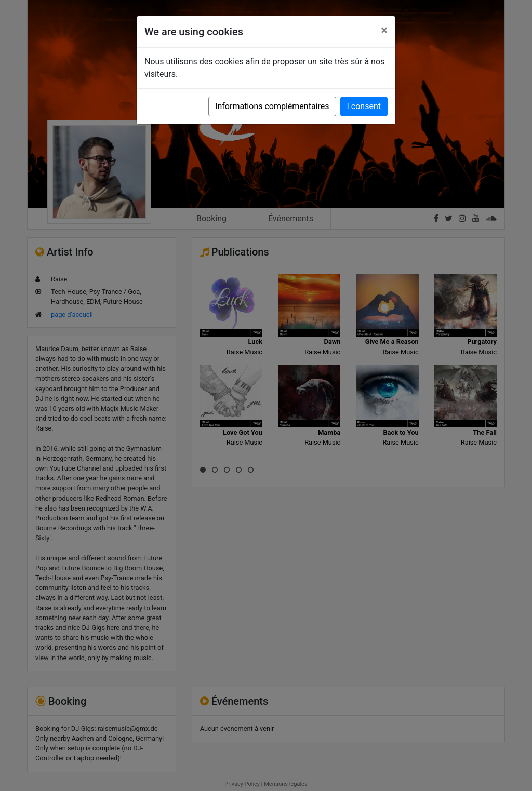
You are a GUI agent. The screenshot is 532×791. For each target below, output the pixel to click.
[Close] (384, 30)
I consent (364, 106)
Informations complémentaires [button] (272, 106)
